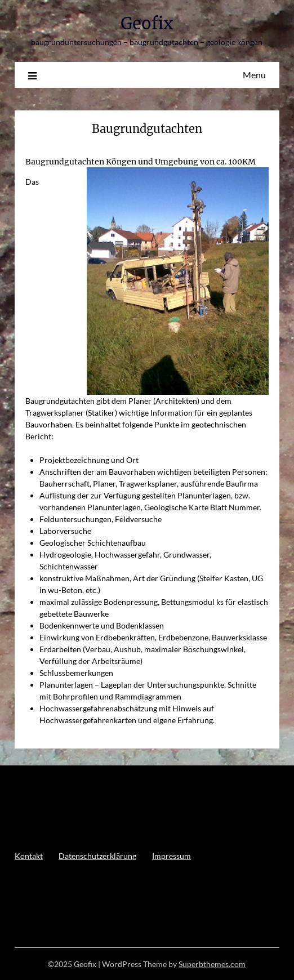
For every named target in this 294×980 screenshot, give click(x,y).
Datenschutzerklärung (97, 856)
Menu (254, 75)
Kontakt (29, 856)
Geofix (147, 23)
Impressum (171, 856)
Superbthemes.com (212, 964)
